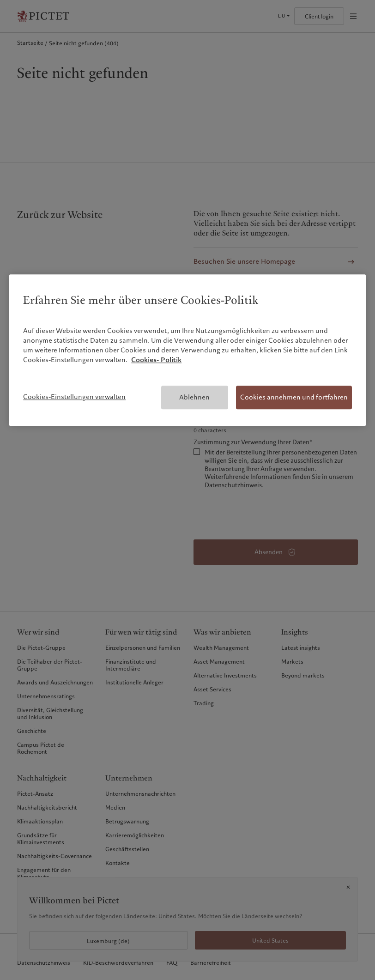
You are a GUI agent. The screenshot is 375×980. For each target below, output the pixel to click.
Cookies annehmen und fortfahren (294, 397)
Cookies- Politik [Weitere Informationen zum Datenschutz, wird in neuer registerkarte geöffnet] (156, 360)
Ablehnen (194, 397)
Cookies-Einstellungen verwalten (74, 397)
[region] (187, 350)
